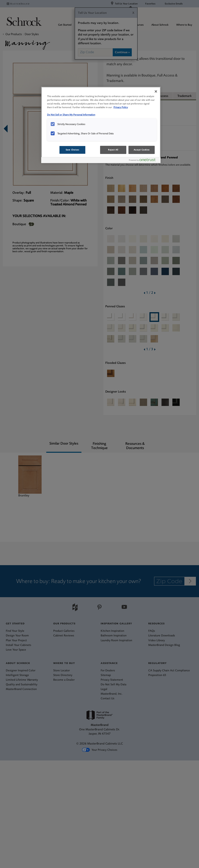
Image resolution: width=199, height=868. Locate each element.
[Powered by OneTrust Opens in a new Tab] (144, 161)
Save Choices (72, 150)
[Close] (156, 91)
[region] (101, 125)
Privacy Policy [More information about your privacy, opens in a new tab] (121, 107)
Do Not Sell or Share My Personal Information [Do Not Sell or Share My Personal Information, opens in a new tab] (71, 115)
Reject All (113, 150)
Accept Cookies (142, 150)
